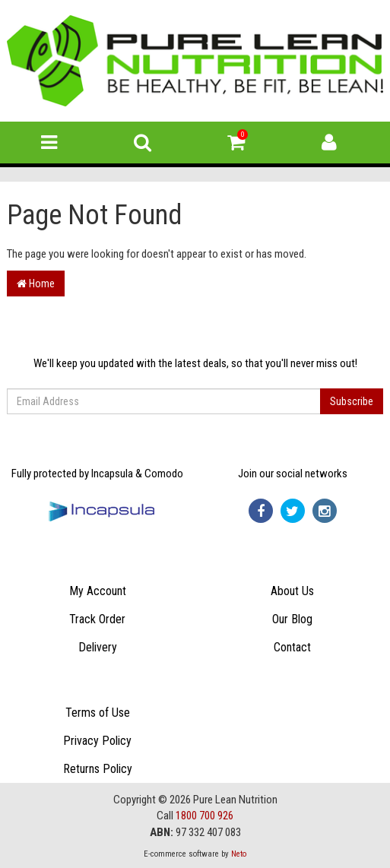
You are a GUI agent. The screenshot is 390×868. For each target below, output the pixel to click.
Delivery (98, 647)
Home (36, 284)
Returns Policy (98, 769)
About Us (292, 591)
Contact (292, 647)
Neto (239, 854)
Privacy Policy (97, 741)
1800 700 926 (205, 816)
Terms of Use (98, 713)
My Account (98, 591)
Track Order (97, 619)
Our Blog (292, 619)
